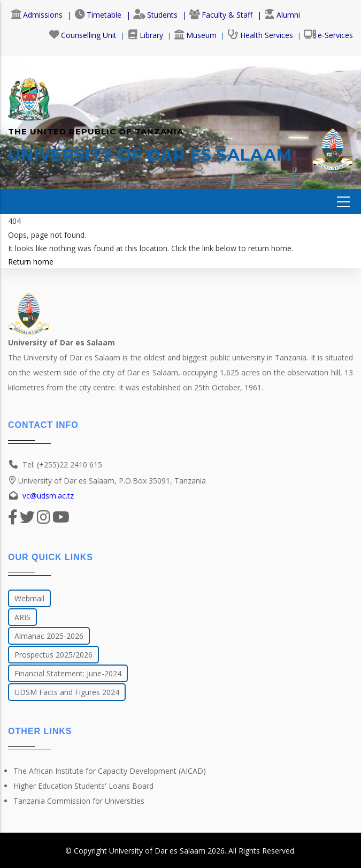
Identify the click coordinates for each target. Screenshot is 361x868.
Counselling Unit (83, 35)
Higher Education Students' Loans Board (83, 786)
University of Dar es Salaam (157, 851)
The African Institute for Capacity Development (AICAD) (110, 771)
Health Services (260, 35)
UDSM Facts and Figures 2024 (67, 692)
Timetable (98, 15)
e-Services (328, 35)
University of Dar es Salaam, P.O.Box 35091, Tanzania (107, 481)
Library (145, 35)
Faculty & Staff (221, 15)
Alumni (282, 15)
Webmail (29, 598)
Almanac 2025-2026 (49, 636)
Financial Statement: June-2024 (68, 673)
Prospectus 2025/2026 (53, 655)
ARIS (22, 617)
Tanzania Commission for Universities (79, 801)
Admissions (37, 15)
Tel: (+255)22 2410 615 (62, 465)
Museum (195, 35)
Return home (31, 262)
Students (155, 15)
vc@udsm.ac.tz (48, 496)
